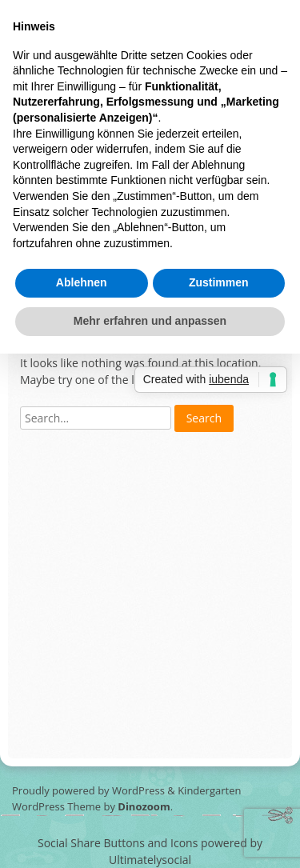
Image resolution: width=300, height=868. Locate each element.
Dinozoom (144, 806)
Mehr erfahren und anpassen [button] (150, 321)
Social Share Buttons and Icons (118, 843)
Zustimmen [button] (219, 282)
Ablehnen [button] (82, 282)
